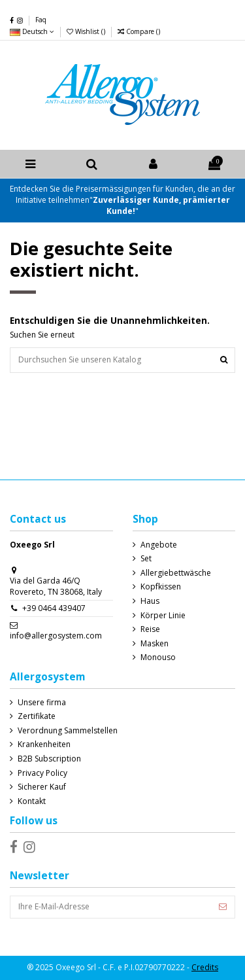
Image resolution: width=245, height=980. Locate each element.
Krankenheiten (44, 744)
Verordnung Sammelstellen (68, 731)
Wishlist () (87, 31)
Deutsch (32, 31)
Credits (205, 967)
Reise (150, 629)
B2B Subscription (49, 759)
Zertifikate (37, 716)
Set (146, 559)
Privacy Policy (42, 773)
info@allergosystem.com (56, 636)
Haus (150, 601)
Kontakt (32, 801)
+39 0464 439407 (54, 608)
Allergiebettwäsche (176, 573)
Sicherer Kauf (42, 787)
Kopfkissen (161, 587)
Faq (41, 20)
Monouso (158, 657)
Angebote (159, 545)
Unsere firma (42, 703)
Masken (155, 644)
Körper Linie (163, 616)
